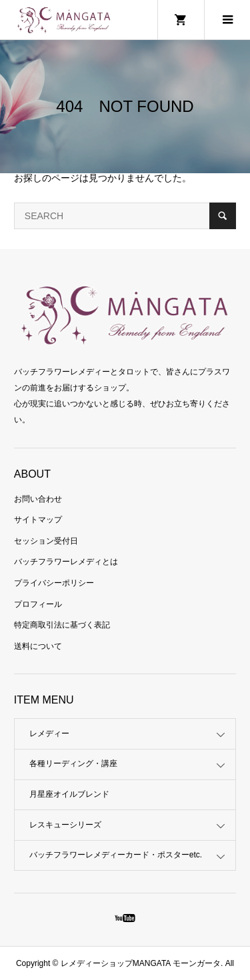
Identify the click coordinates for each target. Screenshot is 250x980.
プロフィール (38, 604)
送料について (38, 646)
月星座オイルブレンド (69, 794)
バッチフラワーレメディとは (66, 562)
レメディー (49, 734)
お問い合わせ (38, 499)
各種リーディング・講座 (73, 763)
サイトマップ (38, 520)
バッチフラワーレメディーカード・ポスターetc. (116, 855)
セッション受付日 (46, 541)
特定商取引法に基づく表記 (62, 625)
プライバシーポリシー (54, 583)
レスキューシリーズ (65, 825)
